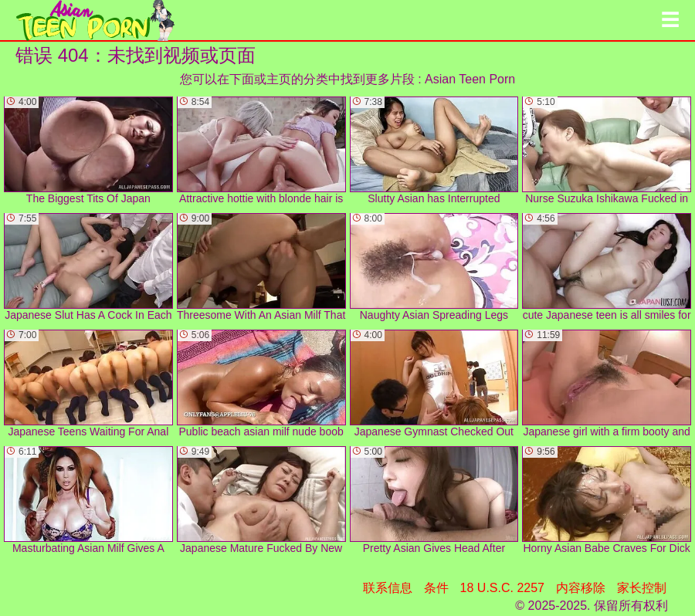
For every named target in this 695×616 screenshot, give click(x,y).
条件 (436, 588)
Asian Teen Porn (470, 79)
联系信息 (388, 588)
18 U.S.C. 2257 (502, 588)
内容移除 (581, 588)
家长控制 (642, 588)
